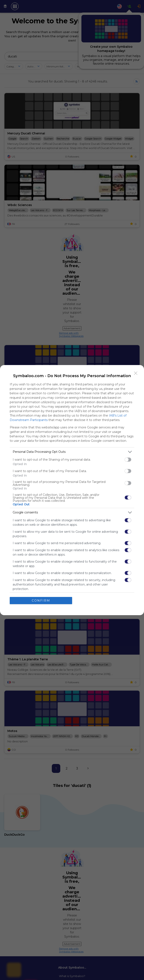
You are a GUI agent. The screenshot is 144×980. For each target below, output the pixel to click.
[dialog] (72, 490)
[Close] (136, 373)
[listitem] (72, 452)
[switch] (128, 460)
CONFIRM (41, 601)
